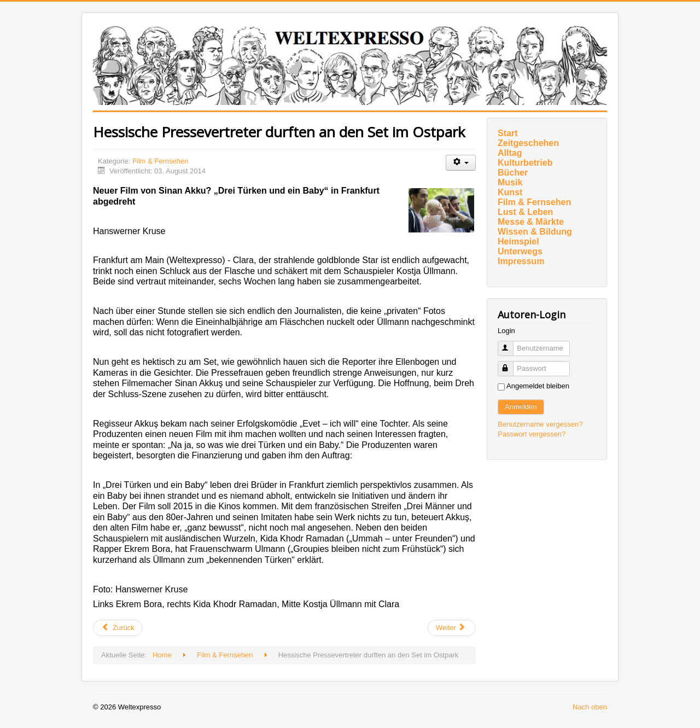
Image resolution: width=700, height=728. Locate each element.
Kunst (510, 192)
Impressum (521, 261)
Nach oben (590, 707)
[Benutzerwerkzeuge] (461, 163)
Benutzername (511, 344)
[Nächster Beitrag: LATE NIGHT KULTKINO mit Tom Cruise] (452, 628)
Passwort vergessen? (532, 434)
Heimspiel (518, 241)
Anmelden (521, 407)
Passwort (511, 364)
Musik (510, 182)
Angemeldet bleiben (538, 386)
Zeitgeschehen (528, 143)
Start (507, 133)
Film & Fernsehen (161, 161)
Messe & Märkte (531, 222)
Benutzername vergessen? (540, 424)
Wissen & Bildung (535, 232)
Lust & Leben (525, 212)
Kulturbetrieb (525, 163)
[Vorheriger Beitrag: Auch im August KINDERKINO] (118, 628)
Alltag (510, 153)
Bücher (513, 173)
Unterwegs (520, 251)
